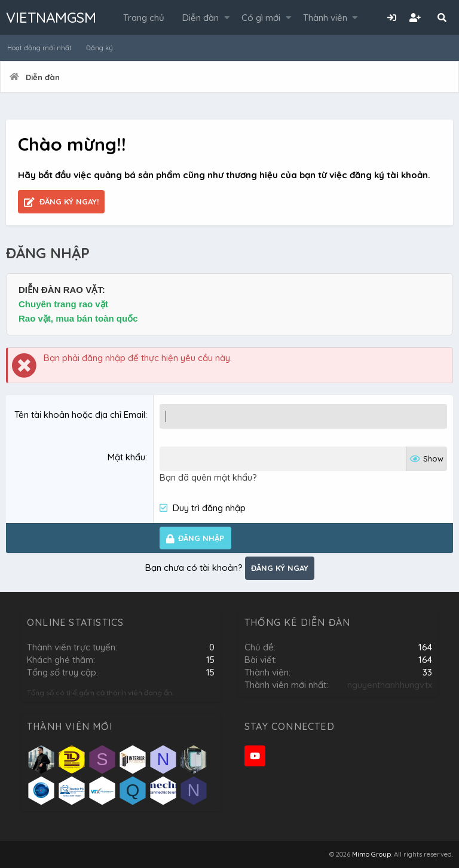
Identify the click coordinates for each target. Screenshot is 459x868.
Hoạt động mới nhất (39, 48)
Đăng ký (100, 48)
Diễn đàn (201, 18)
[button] (227, 18)
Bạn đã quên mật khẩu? (208, 477)
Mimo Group (371, 854)
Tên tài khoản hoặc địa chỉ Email (80, 415)
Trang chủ (144, 18)
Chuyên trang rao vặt (63, 304)
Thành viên (325, 18)
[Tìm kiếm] (442, 18)
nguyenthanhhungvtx (390, 685)
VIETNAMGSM (51, 17)
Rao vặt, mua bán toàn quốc (78, 318)
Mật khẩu (126, 457)
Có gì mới (261, 18)
